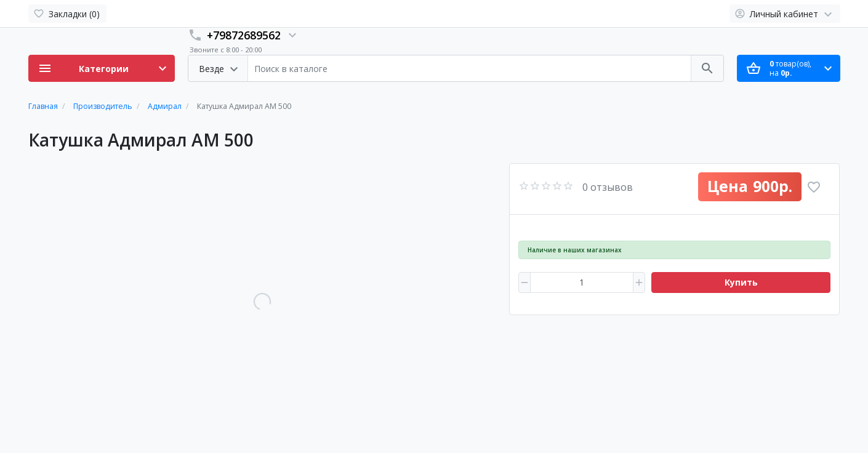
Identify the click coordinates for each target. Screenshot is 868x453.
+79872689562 (244, 35)
